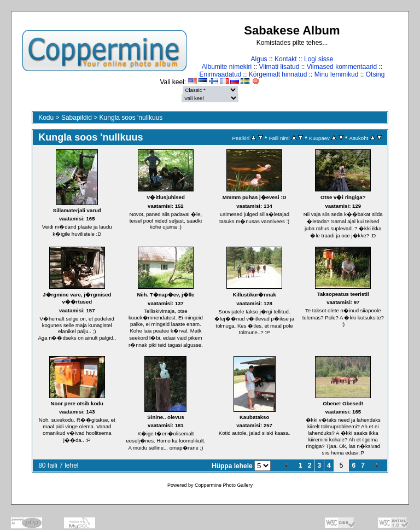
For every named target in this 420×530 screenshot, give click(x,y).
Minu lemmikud (337, 74)
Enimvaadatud (221, 74)
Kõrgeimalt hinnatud (278, 74)
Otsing (375, 74)
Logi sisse (319, 59)
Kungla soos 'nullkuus (131, 118)
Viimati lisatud (279, 67)
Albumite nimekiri (227, 67)
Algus (259, 59)
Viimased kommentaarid (342, 67)
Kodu (46, 118)
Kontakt (286, 59)
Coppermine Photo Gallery (224, 485)
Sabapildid (77, 118)
